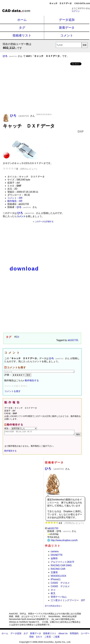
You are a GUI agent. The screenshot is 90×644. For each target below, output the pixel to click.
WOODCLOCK (59, 577)
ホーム (22, 20)
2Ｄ (18, 337)
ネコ (53, 591)
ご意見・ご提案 (52, 638)
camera (55, 552)
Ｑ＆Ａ (39, 638)
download (24, 269)
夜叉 (53, 594)
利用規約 (74, 634)
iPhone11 (56, 580)
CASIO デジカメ (60, 584)
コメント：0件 (15, 198)
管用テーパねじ (59, 598)
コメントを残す (13, 391)
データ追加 (67, 20)
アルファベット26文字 (63, 563)
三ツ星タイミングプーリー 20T (68, 601)
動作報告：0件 (15, 201)
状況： (21, 428)
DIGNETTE (57, 556)
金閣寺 (54, 559)
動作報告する (32, 380)
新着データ (67, 28)
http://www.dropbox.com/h (64, 541)
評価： (15, 375)
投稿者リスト (22, 35)
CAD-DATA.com (82, 3)
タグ (22, 28)
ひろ (55, 469)
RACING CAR (58, 570)
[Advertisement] (43, 90)
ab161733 (73, 340)
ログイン (76, 11)
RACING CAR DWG (61, 566)
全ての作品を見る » (53, 607)
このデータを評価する (44, 222)
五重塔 (54, 573)
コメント (67, 35)
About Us (63, 634)
